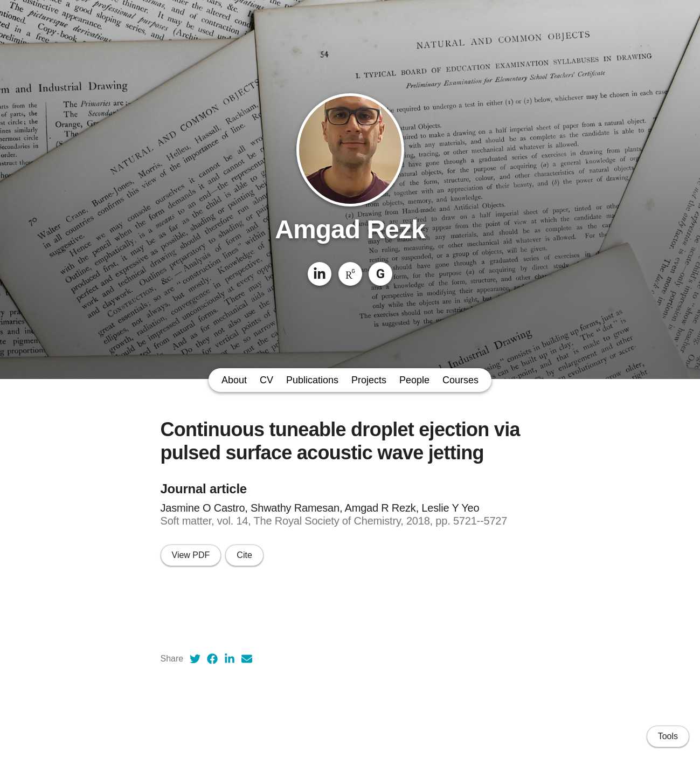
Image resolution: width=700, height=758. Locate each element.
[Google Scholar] (380, 274)
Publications (312, 380)
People (414, 380)
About (234, 380)
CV (266, 380)
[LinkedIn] (320, 274)
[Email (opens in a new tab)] (247, 659)
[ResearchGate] (350, 274)
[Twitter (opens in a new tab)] (195, 659)
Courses (460, 380)
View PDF (191, 555)
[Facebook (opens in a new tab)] (212, 659)
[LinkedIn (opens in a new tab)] (230, 659)
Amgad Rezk (350, 229)
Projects (369, 380)
